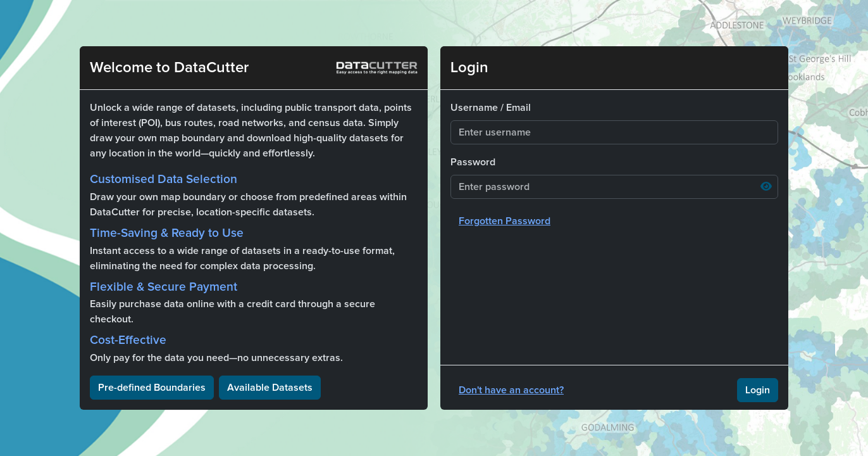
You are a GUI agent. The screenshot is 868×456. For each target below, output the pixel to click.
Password (473, 162)
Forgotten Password (505, 221)
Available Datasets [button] (270, 388)
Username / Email (491, 108)
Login (758, 390)
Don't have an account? (511, 390)
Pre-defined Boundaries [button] (152, 388)
